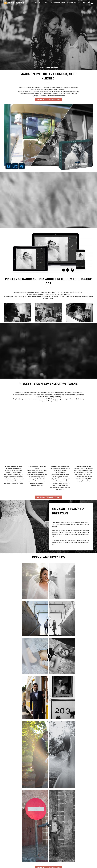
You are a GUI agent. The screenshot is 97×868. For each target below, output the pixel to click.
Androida (68, 294)
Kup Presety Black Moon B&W (49, 99)
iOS (63, 294)
